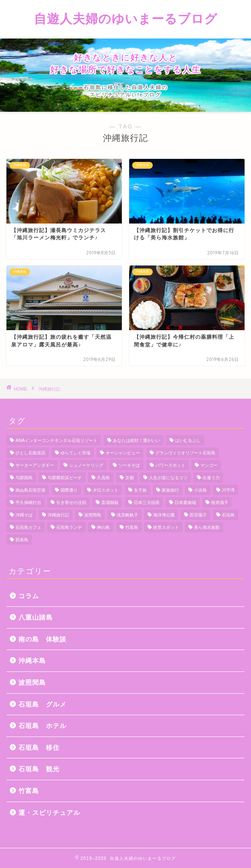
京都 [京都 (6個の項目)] (130, 478)
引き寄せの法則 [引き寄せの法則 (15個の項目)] (71, 503)
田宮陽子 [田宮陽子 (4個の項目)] (198, 515)
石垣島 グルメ (42, 704)
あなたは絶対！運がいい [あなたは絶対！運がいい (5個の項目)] (136, 440)
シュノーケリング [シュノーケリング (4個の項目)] (86, 465)
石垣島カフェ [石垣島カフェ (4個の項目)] (28, 527)
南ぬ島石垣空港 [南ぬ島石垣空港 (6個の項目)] (30, 490)
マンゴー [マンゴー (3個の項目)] (209, 465)
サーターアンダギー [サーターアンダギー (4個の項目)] (35, 465)
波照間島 (32, 682)
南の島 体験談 (42, 639)
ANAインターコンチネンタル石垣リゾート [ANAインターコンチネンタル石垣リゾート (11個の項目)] (56, 440)
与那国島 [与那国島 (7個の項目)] (24, 478)
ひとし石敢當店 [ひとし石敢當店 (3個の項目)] (30, 453)
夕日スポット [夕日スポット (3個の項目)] (106, 490)
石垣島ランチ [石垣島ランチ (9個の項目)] (69, 527)
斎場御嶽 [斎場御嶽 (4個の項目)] (110, 503)
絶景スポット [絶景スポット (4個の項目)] (166, 527)
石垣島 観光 (39, 769)
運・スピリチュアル (49, 813)
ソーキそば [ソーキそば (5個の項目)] (129, 465)
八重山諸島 (36, 617)
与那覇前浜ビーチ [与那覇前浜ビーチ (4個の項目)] (65, 478)
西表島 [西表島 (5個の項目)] (22, 540)
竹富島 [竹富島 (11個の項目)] (132, 527)
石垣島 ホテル (42, 726)
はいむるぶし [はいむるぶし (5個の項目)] (188, 440)
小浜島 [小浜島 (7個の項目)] (200, 490)
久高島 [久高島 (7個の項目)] (103, 478)
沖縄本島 (32, 661)
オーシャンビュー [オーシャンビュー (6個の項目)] (123, 453)
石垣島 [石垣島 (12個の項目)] (228, 515)
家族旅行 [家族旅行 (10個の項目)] (170, 490)
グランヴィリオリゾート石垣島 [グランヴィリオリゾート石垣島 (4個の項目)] (185, 453)
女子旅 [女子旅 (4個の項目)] (140, 490)
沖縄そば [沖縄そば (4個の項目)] (24, 515)
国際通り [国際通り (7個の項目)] (69, 490)
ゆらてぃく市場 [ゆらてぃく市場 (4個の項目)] (76, 453)
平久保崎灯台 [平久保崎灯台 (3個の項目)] (28, 503)
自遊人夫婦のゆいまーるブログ (126, 18)
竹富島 (29, 791)
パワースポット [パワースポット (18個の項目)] (170, 465)
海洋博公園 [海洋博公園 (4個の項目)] (164, 515)
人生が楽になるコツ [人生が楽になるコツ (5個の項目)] (168, 478)
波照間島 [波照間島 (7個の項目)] (93, 515)
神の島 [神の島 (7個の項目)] (103, 527)
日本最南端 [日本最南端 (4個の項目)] (185, 503)
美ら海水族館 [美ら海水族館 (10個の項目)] (207, 527)
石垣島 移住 (39, 747)
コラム (29, 596)
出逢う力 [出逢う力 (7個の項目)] (211, 478)
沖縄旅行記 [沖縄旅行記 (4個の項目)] (58, 515)
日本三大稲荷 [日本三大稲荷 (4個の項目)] (147, 503)
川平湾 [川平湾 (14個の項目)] (228, 490)
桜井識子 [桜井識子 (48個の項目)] (220, 503)
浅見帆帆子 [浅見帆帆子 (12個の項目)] (127, 515)
